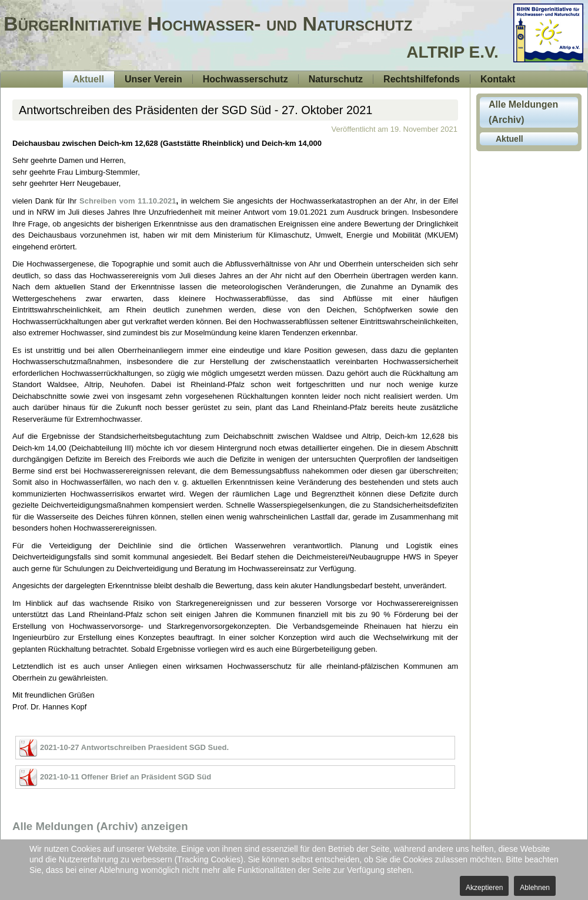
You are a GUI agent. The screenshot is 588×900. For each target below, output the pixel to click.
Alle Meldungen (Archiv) (523, 112)
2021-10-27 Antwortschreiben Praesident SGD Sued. (134, 747)
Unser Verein (153, 79)
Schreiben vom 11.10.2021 (128, 201)
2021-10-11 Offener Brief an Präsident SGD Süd (126, 777)
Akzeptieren (484, 888)
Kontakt (498, 79)
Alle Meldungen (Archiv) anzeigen (100, 826)
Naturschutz (336, 79)
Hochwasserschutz (245, 79)
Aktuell (88, 79)
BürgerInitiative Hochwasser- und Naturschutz (208, 24)
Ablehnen (535, 888)
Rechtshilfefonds (422, 79)
